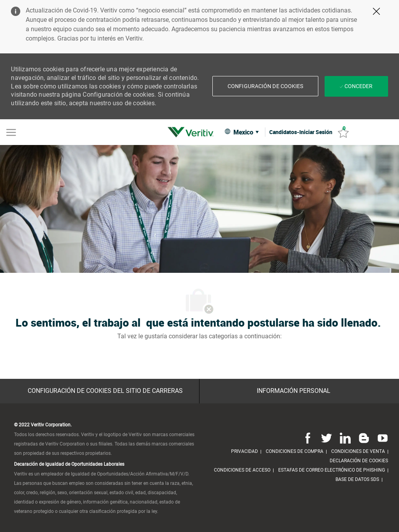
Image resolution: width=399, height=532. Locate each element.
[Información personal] (294, 391)
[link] (192, 132)
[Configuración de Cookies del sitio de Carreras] (105, 391)
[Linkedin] (345, 438)
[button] (241, 132)
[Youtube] (381, 438)
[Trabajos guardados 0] (343, 132)
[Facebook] (308, 438)
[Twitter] (327, 438)
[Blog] (364, 438)
